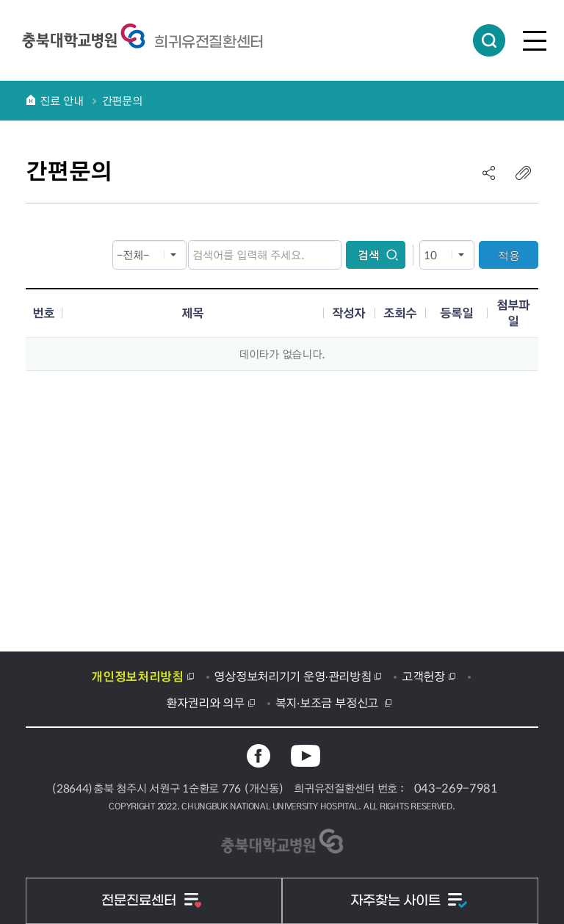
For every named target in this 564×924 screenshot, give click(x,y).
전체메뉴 (535, 40)
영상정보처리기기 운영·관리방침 (292, 676)
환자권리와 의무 (205, 702)
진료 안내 (62, 101)
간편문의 (122, 101)
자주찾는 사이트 (397, 901)
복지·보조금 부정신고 (329, 702)
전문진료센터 (141, 901)
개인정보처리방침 (137, 676)
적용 (509, 255)
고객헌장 (423, 676)
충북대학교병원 (209, 42)
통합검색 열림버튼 (489, 40)
